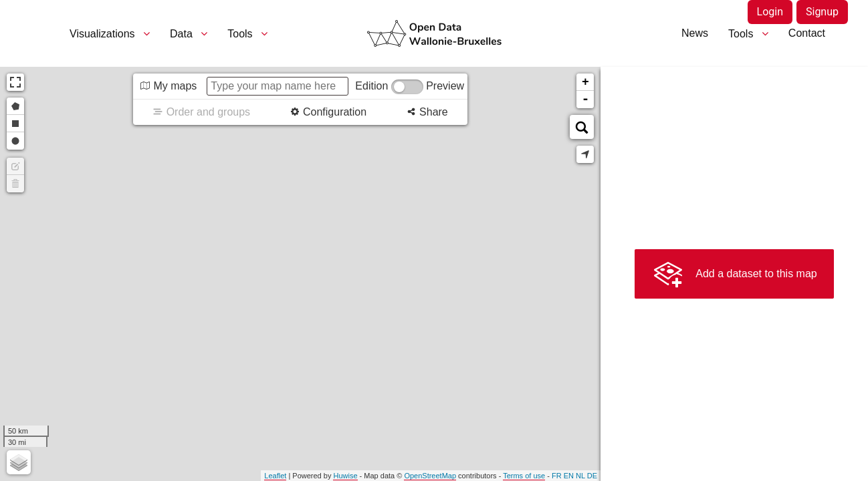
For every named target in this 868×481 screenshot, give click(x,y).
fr (557, 476)
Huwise (345, 476)
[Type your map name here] (278, 86)
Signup (822, 12)
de (592, 476)
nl (580, 476)
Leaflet (275, 476)
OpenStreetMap (430, 476)
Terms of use (524, 476)
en (569, 476)
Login (770, 12)
